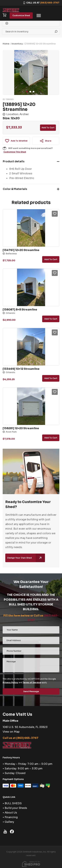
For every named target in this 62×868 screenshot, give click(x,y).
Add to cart (48, 128)
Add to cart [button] (51, 259)
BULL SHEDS (13, 803)
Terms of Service (32, 682)
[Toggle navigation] (39, 16)
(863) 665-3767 (50, 3)
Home (6, 44)
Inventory (17, 44)
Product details (14, 161)
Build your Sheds (16, 808)
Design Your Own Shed (26, 558)
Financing (11, 817)
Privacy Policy (10, 682)
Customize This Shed (15, 152)
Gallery (9, 822)
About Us (11, 813)
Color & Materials (15, 189)
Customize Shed (21, 15)
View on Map (11, 732)
